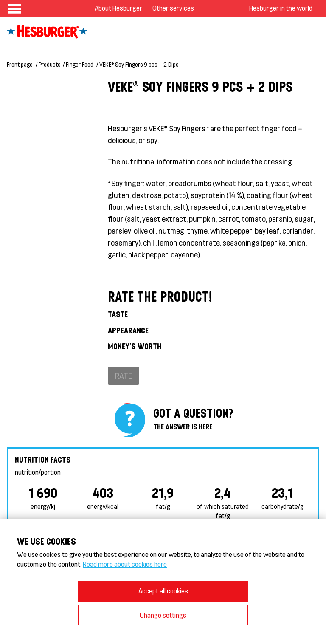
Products (49, 64)
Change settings (163, 615)
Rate (124, 376)
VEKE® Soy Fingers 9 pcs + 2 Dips (139, 64)
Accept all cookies (163, 591)
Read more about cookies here (125, 564)
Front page (20, 64)
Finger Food (80, 64)
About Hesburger (118, 8)
